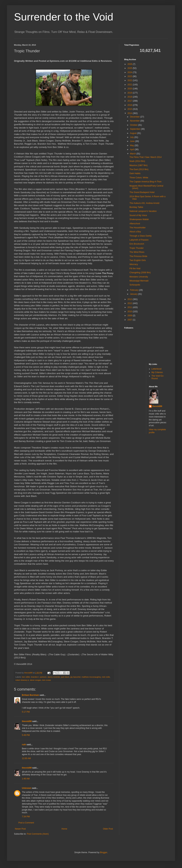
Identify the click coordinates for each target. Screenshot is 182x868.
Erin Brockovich (137, 244)
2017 (130, 101)
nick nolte (106, 677)
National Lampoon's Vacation (143, 211)
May (132, 145)
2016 (130, 105)
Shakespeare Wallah (139, 219)
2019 (130, 93)
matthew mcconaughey (91, 677)
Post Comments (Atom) (38, 834)
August (134, 133)
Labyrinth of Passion (139, 240)
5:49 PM (26, 735)
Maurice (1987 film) (139, 165)
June (133, 141)
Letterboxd (157, 369)
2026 (130, 64)
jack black (65, 677)
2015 (130, 109)
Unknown (27, 788)
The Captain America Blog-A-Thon (146, 182)
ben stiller (26, 677)
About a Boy (135, 232)
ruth (24, 745)
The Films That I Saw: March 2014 (146, 157)
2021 (130, 85)
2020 (130, 89)
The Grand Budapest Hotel (142, 192)
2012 (130, 303)
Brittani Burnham (30, 695)
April (132, 149)
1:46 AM (26, 779)
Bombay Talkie (136, 207)
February (134, 290)
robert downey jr (22, 680)
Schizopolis (135, 285)
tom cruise (47, 680)
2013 (130, 299)
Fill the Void (135, 269)
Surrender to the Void (64, 17)
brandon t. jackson (39, 677)
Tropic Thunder (137, 248)
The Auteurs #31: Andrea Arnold (144, 203)
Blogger (104, 852)
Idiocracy (134, 264)
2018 (130, 97)
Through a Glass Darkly (141, 236)
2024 (130, 72)
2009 (130, 316)
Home (64, 829)
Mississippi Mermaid (139, 281)
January (134, 294)
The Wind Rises (137, 252)
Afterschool (135, 224)
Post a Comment (26, 823)
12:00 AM (26, 758)
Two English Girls (138, 260)
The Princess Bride (138, 256)
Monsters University (139, 277)
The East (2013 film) (139, 169)
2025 (130, 68)
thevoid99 (27, 721)
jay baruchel (75, 677)
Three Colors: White (139, 178)
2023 (130, 76)
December (135, 117)
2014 (130, 113)
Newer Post (20, 829)
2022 (130, 80)
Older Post (108, 829)
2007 (130, 320)
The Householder (138, 228)
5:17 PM (26, 712)
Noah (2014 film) (137, 161)
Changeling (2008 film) (140, 273)
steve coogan (36, 680)
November (135, 121)
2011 (130, 307)
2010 (130, 312)
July (132, 137)
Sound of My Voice (138, 215)
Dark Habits (135, 173)
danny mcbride (54, 677)
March (133, 154)
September (135, 129)
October (134, 125)
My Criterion (157, 372)
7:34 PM (26, 817)
